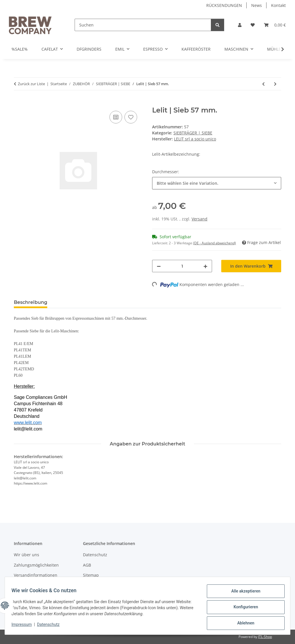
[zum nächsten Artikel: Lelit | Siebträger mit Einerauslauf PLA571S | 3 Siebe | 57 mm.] (275, 84)
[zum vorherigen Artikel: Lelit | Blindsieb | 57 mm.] (263, 84)
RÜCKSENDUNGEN (224, 5)
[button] (240, 25)
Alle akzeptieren (243, 594)
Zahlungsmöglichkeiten (36, 565)
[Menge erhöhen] (205, 266)
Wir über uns (27, 555)
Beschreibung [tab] (31, 302)
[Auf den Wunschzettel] (131, 117)
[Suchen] (143, 25)
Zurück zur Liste (31, 84)
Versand (199, 219)
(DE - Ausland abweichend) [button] (214, 243)
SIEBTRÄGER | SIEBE (193, 133)
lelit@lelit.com (28, 429)
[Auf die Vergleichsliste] (116, 117)
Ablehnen (243, 624)
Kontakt (278, 5)
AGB (87, 565)
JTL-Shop (265, 637)
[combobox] (217, 183)
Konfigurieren (243, 609)
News (257, 5)
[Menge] (182, 266)
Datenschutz (51, 626)
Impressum (24, 626)
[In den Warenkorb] (18, 103)
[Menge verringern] (159, 266)
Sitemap (91, 575)
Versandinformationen (36, 575)
